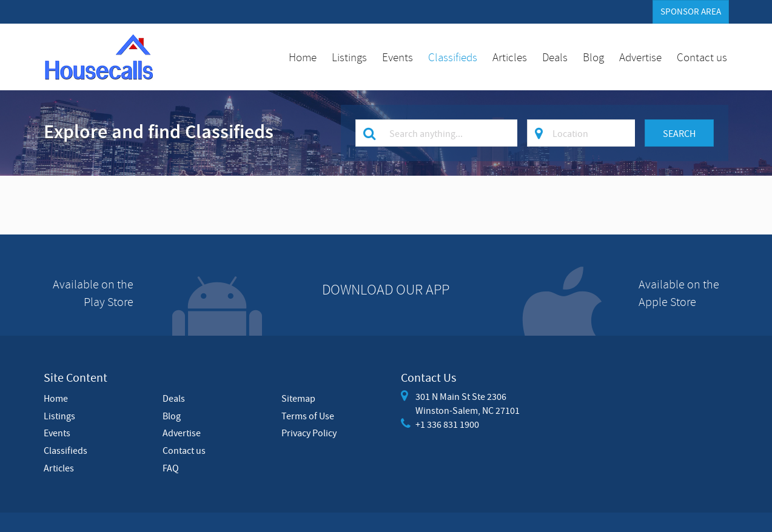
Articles (510, 57)
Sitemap (298, 398)
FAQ (171, 468)
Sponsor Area (691, 12)
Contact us (702, 57)
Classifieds (453, 57)
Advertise (640, 57)
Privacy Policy (309, 433)
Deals (555, 57)
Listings (349, 57)
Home (303, 57)
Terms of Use (308, 416)
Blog (593, 57)
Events (398, 57)
